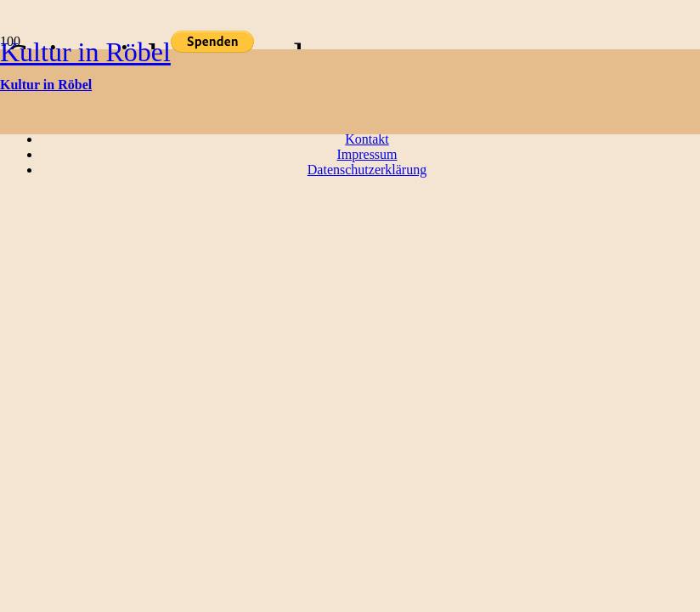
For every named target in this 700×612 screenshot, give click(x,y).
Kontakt (367, 139)
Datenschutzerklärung (367, 170)
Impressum (367, 154)
